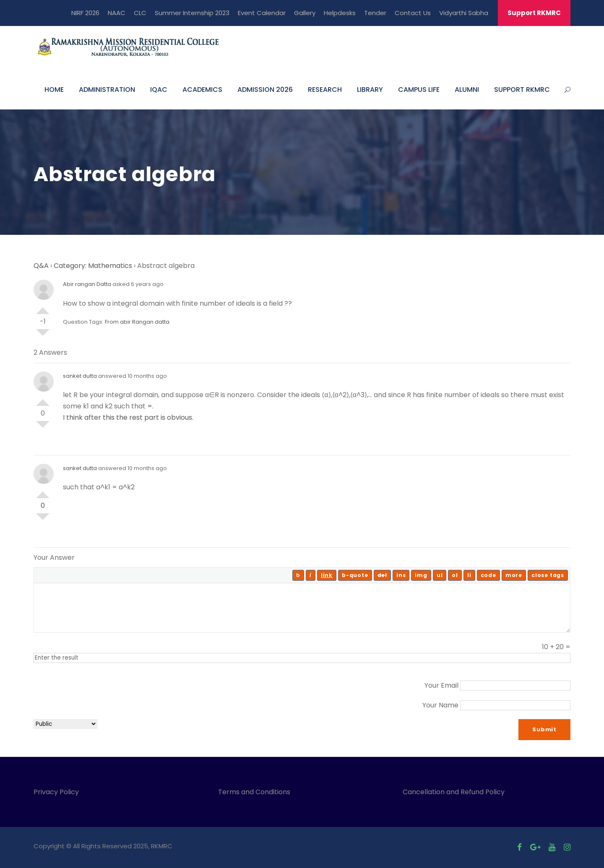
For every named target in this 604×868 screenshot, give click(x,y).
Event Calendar (262, 13)
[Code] (488, 575)
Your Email (441, 685)
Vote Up (43, 307)
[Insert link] (327, 575)
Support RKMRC (534, 13)
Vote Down (43, 336)
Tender (375, 13)
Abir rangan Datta (87, 284)
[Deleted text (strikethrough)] (382, 575)
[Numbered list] (455, 575)
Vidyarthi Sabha (464, 13)
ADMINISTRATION (107, 90)
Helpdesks (340, 13)
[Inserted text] (401, 575)
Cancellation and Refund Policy (454, 792)
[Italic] (311, 575)
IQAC (159, 90)
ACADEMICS (202, 90)
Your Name (440, 705)
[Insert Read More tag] (514, 575)
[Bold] (298, 575)
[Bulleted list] (440, 575)
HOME (54, 90)
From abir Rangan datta (137, 322)
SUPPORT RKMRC (522, 90)
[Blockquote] (355, 575)
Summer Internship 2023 (192, 13)
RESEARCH (325, 90)
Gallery (305, 13)
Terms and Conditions (256, 792)
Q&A (41, 266)
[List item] (469, 575)
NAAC (117, 13)
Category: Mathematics (93, 266)
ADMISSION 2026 (265, 90)
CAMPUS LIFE (419, 90)
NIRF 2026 (85, 13)
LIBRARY (370, 90)
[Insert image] (421, 575)
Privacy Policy (56, 792)
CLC (140, 13)
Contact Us (413, 13)
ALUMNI (467, 90)
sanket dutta (80, 376)
